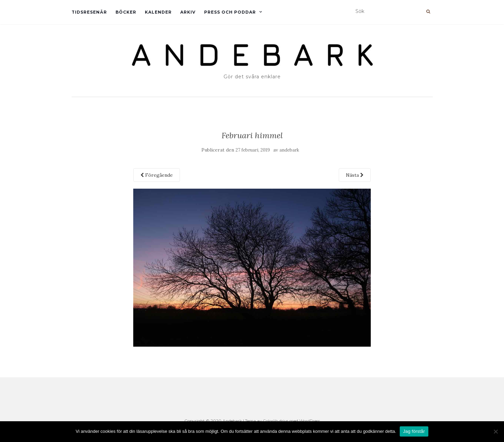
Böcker (126, 12)
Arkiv (188, 12)
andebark (289, 150)
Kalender (158, 12)
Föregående (157, 175)
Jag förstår (414, 431)
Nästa (355, 175)
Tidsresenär (89, 12)
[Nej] (495, 431)
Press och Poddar (230, 12)
